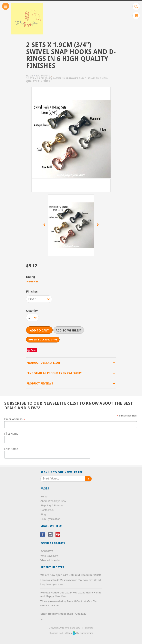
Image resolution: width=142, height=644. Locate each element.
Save (33, 350)
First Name (11, 434)
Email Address (15, 419)
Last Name (11, 449)
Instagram (50, 534)
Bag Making (43, 76)
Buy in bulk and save (43, 340)
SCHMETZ (47, 551)
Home (29, 76)
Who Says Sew (49, 556)
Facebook (43, 534)
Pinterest (58, 534)
